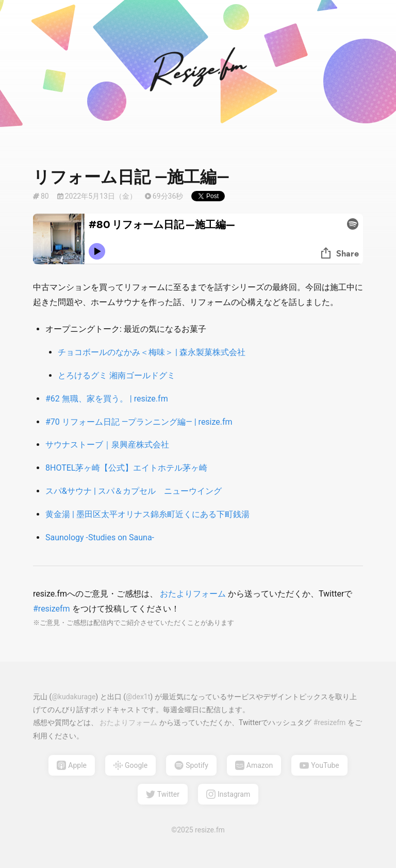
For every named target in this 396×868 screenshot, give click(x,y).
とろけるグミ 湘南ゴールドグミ (117, 375)
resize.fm (210, 830)
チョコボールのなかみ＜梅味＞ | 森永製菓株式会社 (152, 352)
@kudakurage (73, 697)
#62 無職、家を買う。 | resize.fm (107, 399)
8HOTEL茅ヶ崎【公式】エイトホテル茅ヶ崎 (126, 468)
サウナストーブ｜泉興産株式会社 (107, 445)
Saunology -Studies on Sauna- (100, 537)
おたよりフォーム (193, 594)
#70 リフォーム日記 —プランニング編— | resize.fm (139, 422)
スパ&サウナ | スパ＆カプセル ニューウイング (134, 491)
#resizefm (53, 609)
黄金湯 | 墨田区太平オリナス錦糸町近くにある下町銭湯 (147, 514)
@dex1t (138, 697)
